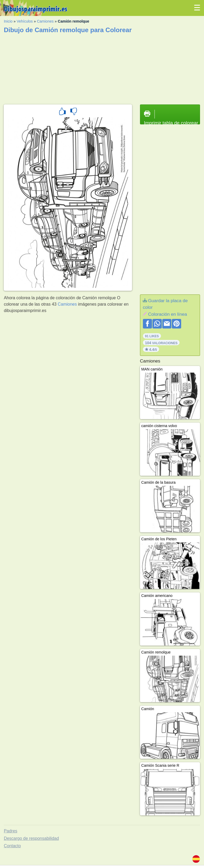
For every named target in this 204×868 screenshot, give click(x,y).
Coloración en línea (167, 314)
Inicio (8, 21)
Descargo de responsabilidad (31, 838)
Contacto (12, 846)
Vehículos (25, 21)
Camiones (45, 21)
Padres (10, 831)
